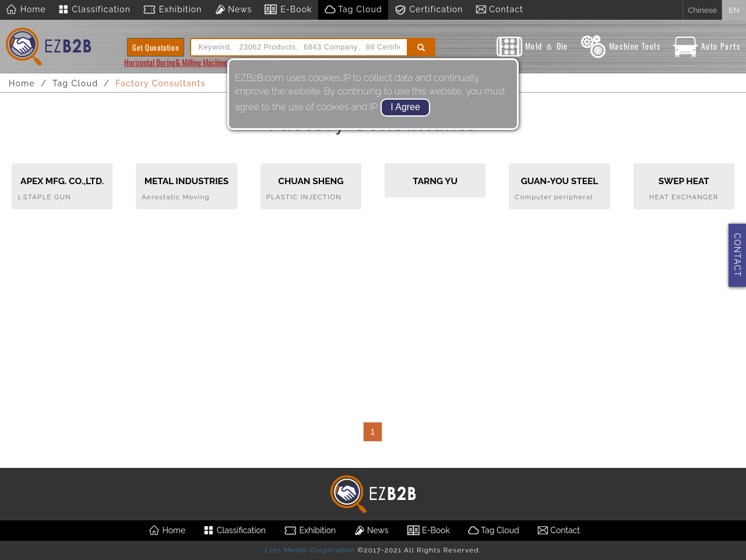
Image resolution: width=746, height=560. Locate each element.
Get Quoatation (156, 47)
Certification (429, 10)
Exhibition (172, 10)
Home (26, 10)
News (233, 10)
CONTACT (737, 255)
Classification (94, 10)
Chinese (702, 10)
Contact (499, 10)
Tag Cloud (353, 10)
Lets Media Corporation (309, 550)
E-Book (288, 10)
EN (734, 10)
